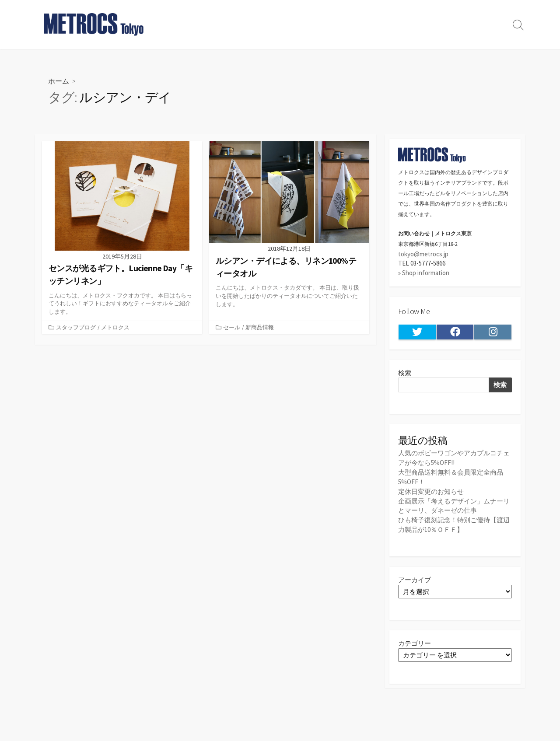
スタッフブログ (76, 327)
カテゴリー (415, 641)
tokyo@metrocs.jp (423, 254)
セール (232, 327)
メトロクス (115, 327)
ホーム (59, 81)
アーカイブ (415, 577)
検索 (405, 373)
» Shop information (424, 273)
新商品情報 (260, 327)
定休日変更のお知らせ (431, 490)
